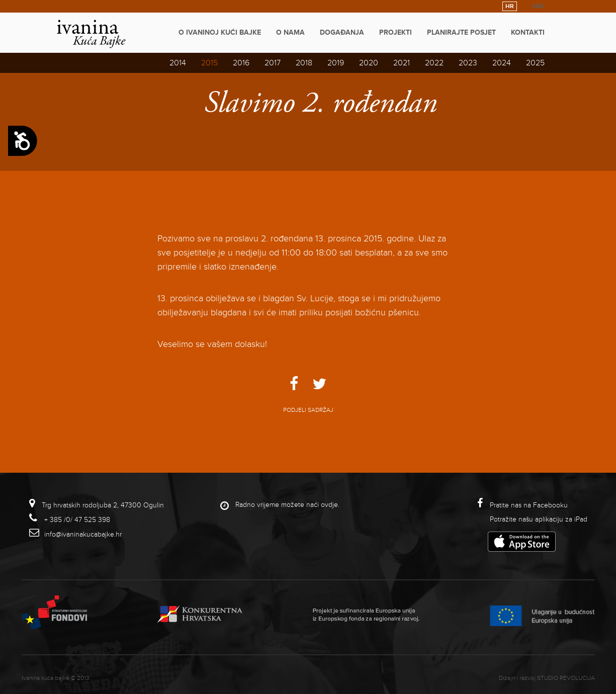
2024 (502, 63)
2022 (434, 63)
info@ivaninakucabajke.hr (83, 534)
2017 (273, 63)
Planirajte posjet (461, 32)
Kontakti (528, 32)
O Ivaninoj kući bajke (220, 32)
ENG (538, 6)
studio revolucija (566, 678)
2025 (535, 63)
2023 (468, 63)
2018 (304, 63)
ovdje (329, 505)
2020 (369, 63)
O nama (290, 32)
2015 (209, 63)
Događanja (342, 32)
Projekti (395, 32)
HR (510, 6)
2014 (178, 63)
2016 (241, 63)
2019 (336, 63)
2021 (402, 63)
